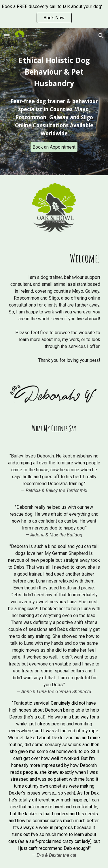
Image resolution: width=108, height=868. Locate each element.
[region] (54, 14)
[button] (7, 36)
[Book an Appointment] (54, 147)
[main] (54, 72)
